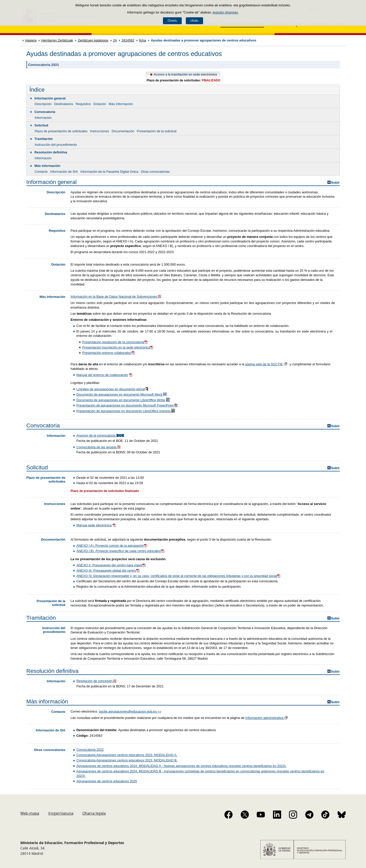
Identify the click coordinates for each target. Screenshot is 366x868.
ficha (142, 40)
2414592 (128, 40)
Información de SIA (64, 172)
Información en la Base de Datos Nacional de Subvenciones (116, 296)
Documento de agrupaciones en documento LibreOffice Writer (124, 400)
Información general (50, 98)
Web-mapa (30, 813)
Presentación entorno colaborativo (109, 353)
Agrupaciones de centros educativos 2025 (107, 781)
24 (115, 40)
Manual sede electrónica (94, 525)
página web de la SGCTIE (264, 364)
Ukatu (194, 21)
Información (43, 118)
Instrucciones (100, 131)
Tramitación (44, 139)
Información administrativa (267, 718)
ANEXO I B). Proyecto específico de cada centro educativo (121, 551)
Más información (48, 166)
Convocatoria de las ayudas (99, 447)
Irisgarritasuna (61, 813)
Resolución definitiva (51, 152)
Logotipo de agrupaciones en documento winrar (113, 389)
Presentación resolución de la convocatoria (115, 342)
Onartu (172, 21)
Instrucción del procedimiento (56, 145)
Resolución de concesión (97, 681)
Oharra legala (94, 813)
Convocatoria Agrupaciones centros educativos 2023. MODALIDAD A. (127, 755)
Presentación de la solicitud (157, 131)
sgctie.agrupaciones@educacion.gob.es (130, 711)
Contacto (41, 172)
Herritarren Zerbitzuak (57, 40)
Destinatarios (64, 104)
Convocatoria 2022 (90, 750)
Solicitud (41, 125)
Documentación (123, 131)
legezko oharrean (225, 12)
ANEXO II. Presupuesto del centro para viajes (112, 565)
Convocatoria (45, 112)
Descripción (43, 104)
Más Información (121, 104)
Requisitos (83, 104)
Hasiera (31, 40)
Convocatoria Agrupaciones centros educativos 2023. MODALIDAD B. (127, 760)
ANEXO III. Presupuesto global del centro (109, 570)
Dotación (100, 104)
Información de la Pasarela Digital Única (109, 172)
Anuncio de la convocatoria (101, 435)
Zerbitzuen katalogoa (93, 40)
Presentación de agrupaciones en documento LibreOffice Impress (126, 411)
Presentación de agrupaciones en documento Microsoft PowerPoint (128, 405)
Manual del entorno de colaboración (102, 375)
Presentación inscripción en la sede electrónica (118, 347)
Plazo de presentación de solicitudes (61, 131)
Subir (335, 183)
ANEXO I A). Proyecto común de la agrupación (112, 546)
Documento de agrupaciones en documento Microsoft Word (122, 394)
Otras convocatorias (155, 172)
